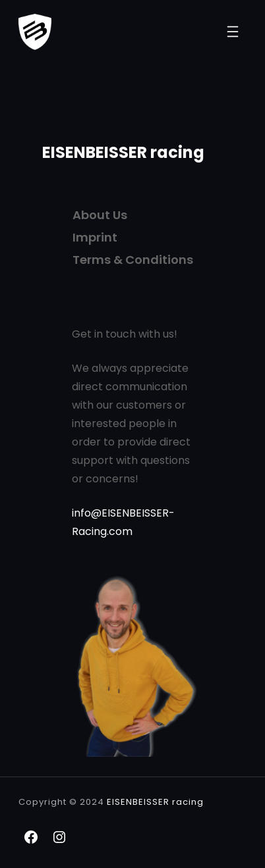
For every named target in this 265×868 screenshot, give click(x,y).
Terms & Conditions (133, 260)
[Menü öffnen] (233, 32)
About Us (100, 215)
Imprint (95, 237)
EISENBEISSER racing (123, 152)
